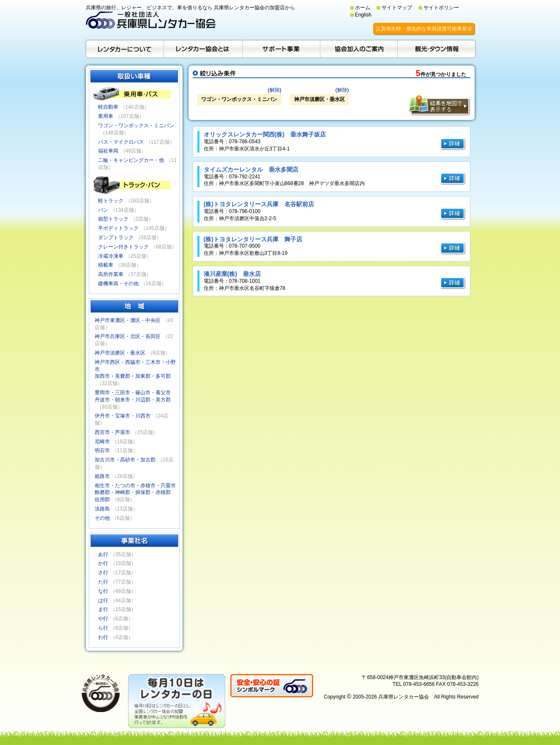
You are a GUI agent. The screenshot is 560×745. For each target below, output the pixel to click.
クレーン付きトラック (123, 247)
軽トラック (111, 201)
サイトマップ (397, 8)
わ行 (103, 637)
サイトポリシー (441, 8)
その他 (102, 518)
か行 (103, 563)
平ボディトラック (118, 228)
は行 (103, 600)
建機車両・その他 (118, 284)
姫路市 (102, 476)
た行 (103, 582)
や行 (103, 619)
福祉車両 (108, 151)
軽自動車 (108, 107)
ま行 (103, 609)
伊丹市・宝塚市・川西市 (123, 416)
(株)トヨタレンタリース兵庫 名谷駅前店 (259, 204)
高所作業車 (111, 274)
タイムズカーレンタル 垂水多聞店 (251, 169)
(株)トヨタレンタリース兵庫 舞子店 (253, 239)
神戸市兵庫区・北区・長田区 (128, 336)
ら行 (103, 628)
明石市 (102, 450)
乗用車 (106, 116)
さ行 (103, 573)
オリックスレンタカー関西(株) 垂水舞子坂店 (265, 134)
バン (103, 210)
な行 (103, 591)
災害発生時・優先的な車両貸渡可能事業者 (424, 29)
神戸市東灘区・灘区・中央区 (128, 320)
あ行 (103, 554)
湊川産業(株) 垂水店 (232, 274)
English (363, 15)
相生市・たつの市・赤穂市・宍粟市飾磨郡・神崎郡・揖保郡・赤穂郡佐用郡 (135, 493)
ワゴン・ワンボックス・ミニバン (136, 126)
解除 (275, 90)
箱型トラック (113, 219)
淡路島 (102, 509)
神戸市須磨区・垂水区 (120, 353)
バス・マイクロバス (121, 142)
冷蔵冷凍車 (111, 256)
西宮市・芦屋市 (112, 432)
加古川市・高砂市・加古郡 (125, 460)
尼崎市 (102, 442)
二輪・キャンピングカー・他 (131, 160)
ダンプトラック (116, 237)
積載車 (106, 265)
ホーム (363, 8)
